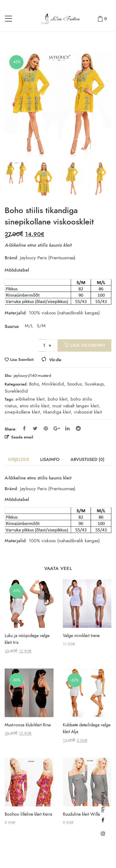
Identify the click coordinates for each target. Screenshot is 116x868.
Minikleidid (53, 384)
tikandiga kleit (57, 412)
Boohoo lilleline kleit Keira (28, 814)
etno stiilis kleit (34, 406)
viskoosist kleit (88, 412)
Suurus (12, 326)
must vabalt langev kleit (75, 406)
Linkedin (67, 428)
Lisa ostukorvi (88, 345)
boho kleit (58, 399)
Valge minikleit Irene (81, 636)
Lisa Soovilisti (22, 360)
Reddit (78, 428)
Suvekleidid (16, 391)
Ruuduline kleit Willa (81, 814)
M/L (28, 326)
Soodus (74, 384)
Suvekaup (94, 384)
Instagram (103, 834)
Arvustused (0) (88, 460)
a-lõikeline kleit (30, 399)
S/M (41, 326)
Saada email (21, 437)
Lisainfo (50, 460)
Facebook (24, 428)
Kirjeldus (19, 460)
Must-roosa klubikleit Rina (28, 725)
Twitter (35, 428)
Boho (34, 384)
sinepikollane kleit (22, 412)
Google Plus (57, 428)
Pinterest (46, 428)
